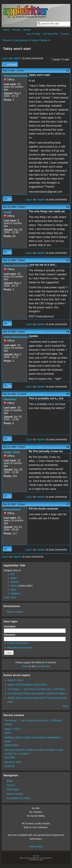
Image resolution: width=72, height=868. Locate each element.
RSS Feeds (13, 789)
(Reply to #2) (34, 260)
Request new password (20, 648)
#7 (68, 504)
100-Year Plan (50, 34)
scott (7, 212)
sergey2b (9, 766)
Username (10, 626)
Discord (15, 582)
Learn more (10, 597)
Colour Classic (39, 40)
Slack (13, 590)
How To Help (33, 34)
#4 (68, 332)
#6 (68, 447)
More (65, 706)
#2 (68, 207)
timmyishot (12, 509)
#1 (68, 71)
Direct (25, 666)
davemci (10, 399)
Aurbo (8, 733)
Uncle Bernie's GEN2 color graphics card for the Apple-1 (37, 693)
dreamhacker (11, 745)
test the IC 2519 (13, 762)
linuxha (8, 724)
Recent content (15, 612)
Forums (16, 30)
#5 (68, 394)
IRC (13, 574)
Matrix (14, 578)
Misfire (14, 586)
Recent (27, 30)
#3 (68, 260)
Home (6, 30)
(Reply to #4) (35, 394)
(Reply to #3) (34, 332)
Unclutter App (43, 666)
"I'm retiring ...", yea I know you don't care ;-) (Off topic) (36, 689)
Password (10, 635)
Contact (65, 34)
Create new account (18, 643)
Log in (5, 58)
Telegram (15, 593)
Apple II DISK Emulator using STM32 (27, 685)
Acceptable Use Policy (18, 798)
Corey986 (10, 757)
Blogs (10, 781)
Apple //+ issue (15, 680)
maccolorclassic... (17, 76)
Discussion (21, 40)
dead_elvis (12, 452)
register (17, 58)
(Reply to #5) (34, 447)
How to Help (36, 846)
